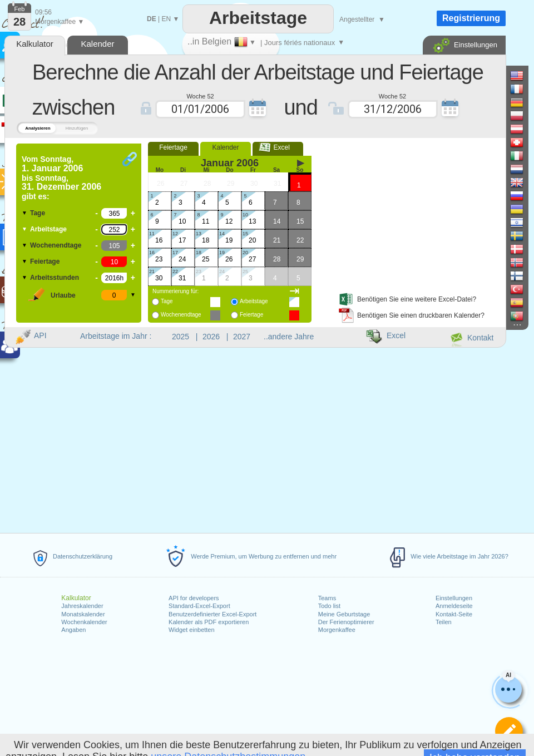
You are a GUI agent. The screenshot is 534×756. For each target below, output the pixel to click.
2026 (211, 337)
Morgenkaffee (337, 630)
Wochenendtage (56, 245)
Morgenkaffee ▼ (60, 22)
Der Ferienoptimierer (346, 622)
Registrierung (471, 18)
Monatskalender (83, 614)
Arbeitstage (48, 229)
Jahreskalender (82, 606)
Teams (327, 598)
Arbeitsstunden (55, 278)
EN (166, 19)
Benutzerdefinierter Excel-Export (212, 614)
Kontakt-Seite (454, 614)
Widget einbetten (192, 630)
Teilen (444, 622)
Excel (278, 147)
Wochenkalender (84, 622)
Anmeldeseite (454, 606)
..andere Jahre (289, 337)
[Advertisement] (404, 213)
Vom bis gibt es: (61, 178)
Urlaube (63, 295)
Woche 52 (200, 96)
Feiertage (45, 261)
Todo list (329, 606)
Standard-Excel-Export (199, 606)
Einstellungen (454, 598)
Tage (38, 213)
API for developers (194, 598)
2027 (242, 337)
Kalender (225, 147)
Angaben (73, 630)
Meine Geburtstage (344, 614)
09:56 (43, 12)
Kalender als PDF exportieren (209, 622)
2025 (181, 337)
